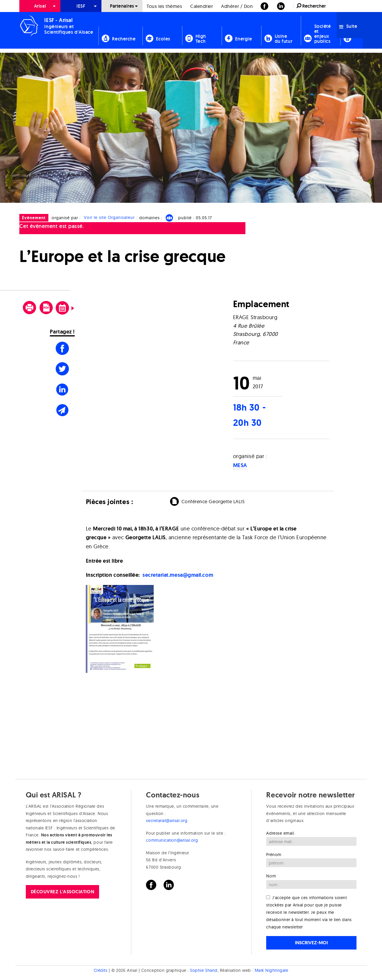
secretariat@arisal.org (167, 821)
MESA (240, 465)
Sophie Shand (204, 970)
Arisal (40, 6)
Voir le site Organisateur (109, 218)
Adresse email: (281, 833)
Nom (271, 876)
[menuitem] (40, 6)
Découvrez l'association (62, 892)
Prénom (274, 855)
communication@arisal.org (172, 840)
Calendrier (202, 6)
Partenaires (122, 6)
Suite (348, 26)
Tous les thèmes (164, 6)
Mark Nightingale (272, 970)
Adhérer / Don (237, 6)
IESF (81, 6)
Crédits (101, 970)
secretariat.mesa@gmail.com (178, 575)
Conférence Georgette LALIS (213, 501)
